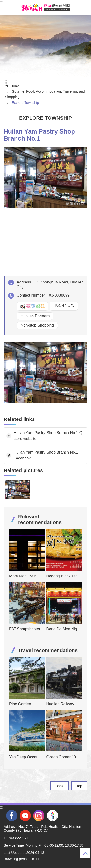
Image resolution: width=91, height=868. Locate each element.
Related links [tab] (19, 419)
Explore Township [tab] (25, 103)
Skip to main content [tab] (3, 3)
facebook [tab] (12, 816)
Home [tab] (15, 86)
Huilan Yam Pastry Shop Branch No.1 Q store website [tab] (48, 436)
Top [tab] (79, 786)
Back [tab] (59, 786)
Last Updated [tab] (14, 853)
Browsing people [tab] (17, 859)
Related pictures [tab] (23, 470)
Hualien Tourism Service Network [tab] (46, 7)
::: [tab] (2, 2)
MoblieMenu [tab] (7, 7)
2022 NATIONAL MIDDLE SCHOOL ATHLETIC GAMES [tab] (52, 816)
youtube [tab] (25, 816)
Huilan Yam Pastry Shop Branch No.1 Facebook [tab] (46, 455)
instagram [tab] (39, 816)
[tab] (18, 489)
